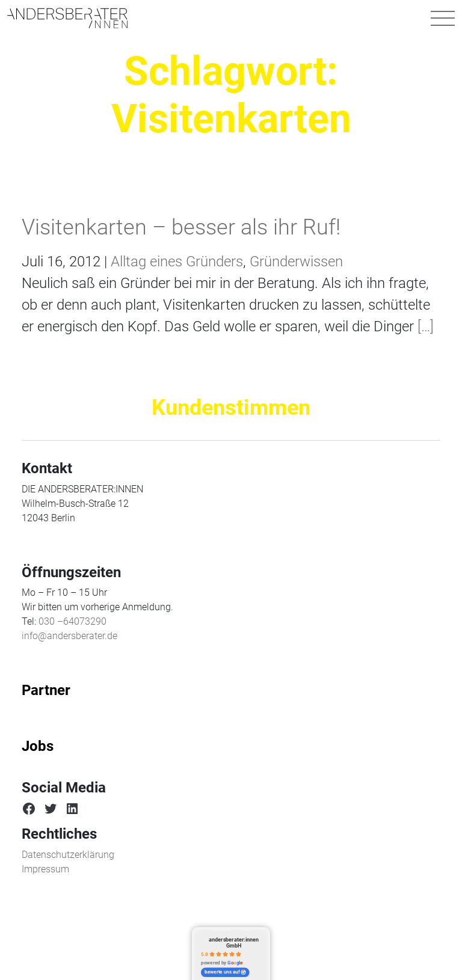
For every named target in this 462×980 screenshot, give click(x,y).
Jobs (38, 746)
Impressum (45, 869)
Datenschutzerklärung (68, 855)
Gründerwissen (296, 262)
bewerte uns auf (225, 972)
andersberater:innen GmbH (234, 942)
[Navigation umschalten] (443, 18)
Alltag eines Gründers (177, 262)
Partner (46, 690)
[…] (424, 326)
